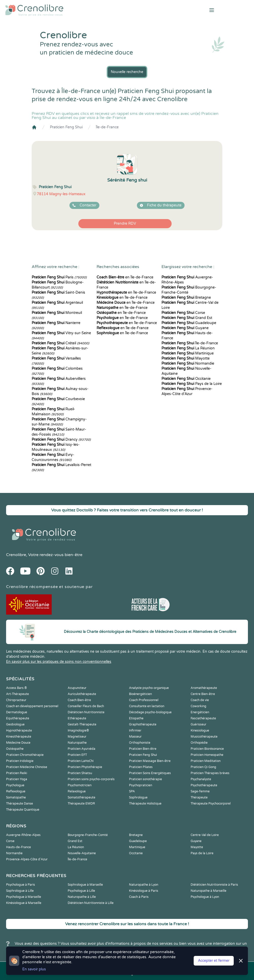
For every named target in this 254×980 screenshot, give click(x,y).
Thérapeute (199, 797)
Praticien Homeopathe (207, 755)
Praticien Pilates (141, 767)
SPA (132, 791)
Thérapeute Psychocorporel (211, 804)
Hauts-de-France (19, 847)
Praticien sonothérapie (146, 779)
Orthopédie (199, 743)
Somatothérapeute (81, 797)
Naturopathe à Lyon (144, 885)
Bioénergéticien (140, 694)
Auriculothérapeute (82, 694)
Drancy (61, 440)
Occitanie (186, 379)
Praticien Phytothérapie (85, 767)
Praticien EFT (77, 755)
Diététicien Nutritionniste (86, 712)
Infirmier (135, 730)
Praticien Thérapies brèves (210, 773)
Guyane (185, 328)
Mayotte (186, 358)
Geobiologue (15, 724)
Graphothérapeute (143, 724)
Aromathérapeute (204, 688)
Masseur (135, 737)
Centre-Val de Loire (205, 835)
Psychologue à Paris (21, 885)
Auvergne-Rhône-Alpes (23, 835)
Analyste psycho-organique (149, 688)
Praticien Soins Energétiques (150, 773)
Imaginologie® (78, 730)
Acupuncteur (77, 688)
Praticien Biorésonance (207, 749)
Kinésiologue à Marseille (24, 903)
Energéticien (200, 712)
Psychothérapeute (204, 785)
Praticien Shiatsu (80, 773)
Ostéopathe (15, 749)
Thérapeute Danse (20, 804)
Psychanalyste (201, 779)
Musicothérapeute (204, 737)
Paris (59, 277)
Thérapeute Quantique (23, 810)
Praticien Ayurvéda (81, 749)
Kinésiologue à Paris (144, 891)
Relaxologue (77, 791)
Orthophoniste (140, 743)
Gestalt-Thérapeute (82, 724)
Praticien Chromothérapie (25, 755)
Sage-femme (200, 791)
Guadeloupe (189, 323)
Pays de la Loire (192, 384)
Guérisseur (198, 724)
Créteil (60, 343)
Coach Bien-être (79, 700)
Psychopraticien (141, 785)
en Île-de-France (125, 277)
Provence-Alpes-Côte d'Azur (27, 859)
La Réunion (188, 348)
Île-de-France (107, 127)
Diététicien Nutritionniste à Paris (214, 885)
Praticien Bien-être (143, 749)
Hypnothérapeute (19, 730)
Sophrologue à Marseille (85, 885)
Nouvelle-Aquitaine (82, 853)
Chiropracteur (16, 700)
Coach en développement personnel (32, 706)
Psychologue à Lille (81, 891)
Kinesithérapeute (19, 737)
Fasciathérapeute (203, 718)
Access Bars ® (16, 688)
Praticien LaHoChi (81, 761)
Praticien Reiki (17, 773)
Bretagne (186, 298)
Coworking (198, 706)
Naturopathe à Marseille (208, 891)
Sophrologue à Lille (20, 891)
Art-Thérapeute (17, 694)
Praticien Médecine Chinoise (27, 767)
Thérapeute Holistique (145, 804)
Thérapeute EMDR (81, 804)
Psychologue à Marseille (24, 897)
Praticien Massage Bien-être (150, 761)
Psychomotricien (80, 785)
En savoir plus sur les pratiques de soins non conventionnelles (59, 662)
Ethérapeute (77, 718)
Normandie (188, 363)
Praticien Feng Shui (66, 127)
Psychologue (15, 785)
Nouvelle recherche (127, 72)
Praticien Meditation (206, 761)
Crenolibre (16, 555)
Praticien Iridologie (20, 761)
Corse (183, 313)
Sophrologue (138, 797)
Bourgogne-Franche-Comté (88, 835)
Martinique (188, 353)
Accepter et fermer (214, 961)
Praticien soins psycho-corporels (91, 779)
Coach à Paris (139, 897)
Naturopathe (77, 743)
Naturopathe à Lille (82, 897)
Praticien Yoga (17, 779)
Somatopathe (16, 797)
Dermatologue (17, 712)
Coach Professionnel (144, 700)
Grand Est (187, 318)
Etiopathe (136, 718)
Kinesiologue (200, 730)
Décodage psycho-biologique (150, 712)
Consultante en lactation (147, 706)
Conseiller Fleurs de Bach (86, 706)
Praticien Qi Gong (203, 767)
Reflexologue (16, 791)
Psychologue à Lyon (205, 897)
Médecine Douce (18, 743)
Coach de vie (200, 700)
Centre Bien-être (203, 694)
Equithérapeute (18, 718)
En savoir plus (34, 969)
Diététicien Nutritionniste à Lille (91, 903)
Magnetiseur (77, 737)
